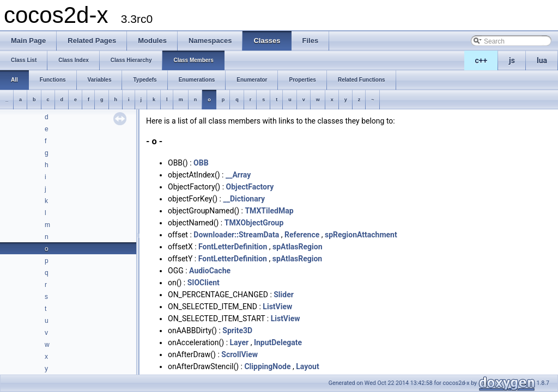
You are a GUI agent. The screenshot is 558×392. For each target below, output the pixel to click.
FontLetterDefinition (233, 247)
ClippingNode (267, 366)
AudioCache (210, 271)
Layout (307, 366)
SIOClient (204, 283)
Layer (239, 342)
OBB (201, 163)
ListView (277, 307)
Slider (284, 295)
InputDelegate (278, 342)
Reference (302, 235)
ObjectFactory (250, 187)
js (512, 60)
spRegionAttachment (361, 235)
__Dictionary (244, 199)
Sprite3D (237, 330)
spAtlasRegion (297, 247)
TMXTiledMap (269, 211)
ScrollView (239, 354)
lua (542, 60)
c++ (481, 60)
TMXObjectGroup (254, 223)
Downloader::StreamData (236, 235)
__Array (238, 175)
